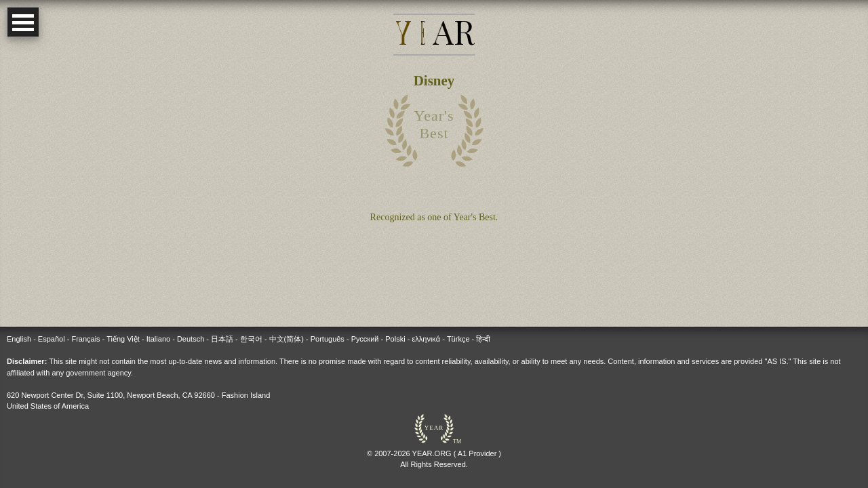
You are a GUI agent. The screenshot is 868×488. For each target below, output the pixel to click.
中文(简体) (287, 339)
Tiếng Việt (123, 339)
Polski (395, 339)
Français (85, 339)
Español (52, 339)
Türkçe (458, 339)
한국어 (251, 339)
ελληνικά (426, 339)
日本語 (222, 339)
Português (328, 339)
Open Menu (23, 22)
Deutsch (191, 339)
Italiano (158, 339)
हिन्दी (483, 339)
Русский (365, 339)
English (19, 339)
